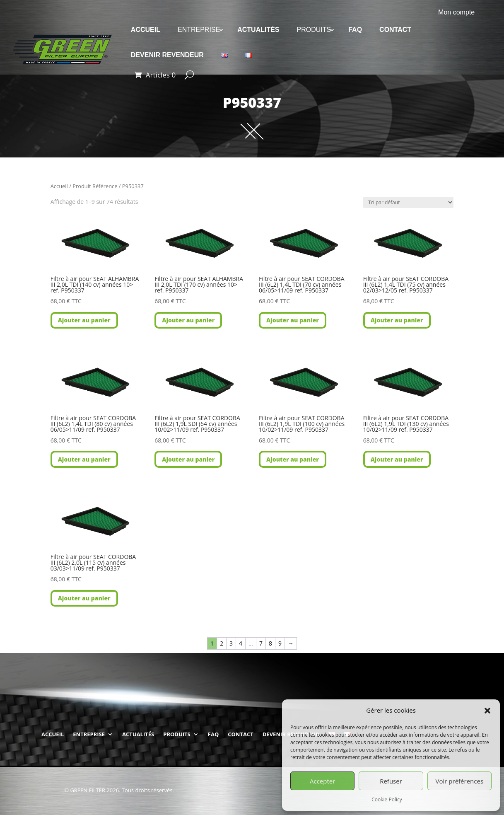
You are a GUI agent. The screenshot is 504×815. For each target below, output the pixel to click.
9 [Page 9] (280, 643)
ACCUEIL (146, 30)
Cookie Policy (387, 799)
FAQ (355, 30)
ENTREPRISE (199, 30)
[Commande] (408, 202)
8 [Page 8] (270, 643)
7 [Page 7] (261, 643)
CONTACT (395, 30)
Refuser (391, 781)
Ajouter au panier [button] (84, 320)
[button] (487, 711)
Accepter (322, 781)
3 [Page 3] (231, 643)
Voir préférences (460, 781)
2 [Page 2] (222, 643)
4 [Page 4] (241, 643)
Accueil (59, 186)
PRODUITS (314, 30)
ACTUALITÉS (258, 30)
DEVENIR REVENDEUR (167, 55)
